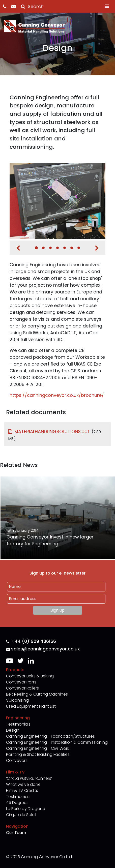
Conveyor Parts (21, 682)
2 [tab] (43, 248)
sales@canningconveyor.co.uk (43, 649)
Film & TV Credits (22, 790)
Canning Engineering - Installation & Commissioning (57, 742)
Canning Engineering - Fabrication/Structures (50, 736)
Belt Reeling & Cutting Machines (37, 694)
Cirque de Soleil (21, 815)
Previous (18, 248)
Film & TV (15, 772)
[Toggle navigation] (107, 6)
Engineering (18, 718)
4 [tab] (57, 248)
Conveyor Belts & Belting (30, 676)
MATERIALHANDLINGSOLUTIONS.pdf (52, 431)
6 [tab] (72, 248)
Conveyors (17, 760)
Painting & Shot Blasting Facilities (38, 754)
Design (13, 730)
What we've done (23, 784)
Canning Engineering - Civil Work (38, 748)
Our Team (16, 833)
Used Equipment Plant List (31, 706)
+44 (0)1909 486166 (31, 641)
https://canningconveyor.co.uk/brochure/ (57, 395)
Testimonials (18, 724)
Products (15, 670)
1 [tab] (36, 248)
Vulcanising (17, 700)
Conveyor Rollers (22, 688)
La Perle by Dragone (26, 809)
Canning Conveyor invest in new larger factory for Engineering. (50, 540)
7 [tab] (79, 248)
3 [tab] (50, 248)
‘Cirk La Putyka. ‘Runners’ (29, 778)
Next (97, 248)
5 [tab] (65, 248)
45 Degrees (17, 803)
